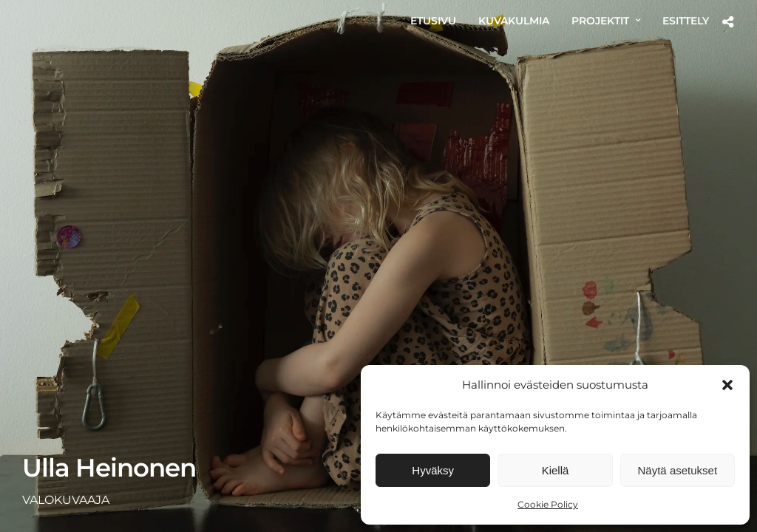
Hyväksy (433, 470)
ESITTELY (686, 21)
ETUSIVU (433, 21)
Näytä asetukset (678, 470)
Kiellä (556, 470)
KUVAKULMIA (514, 21)
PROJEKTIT (600, 21)
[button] (727, 385)
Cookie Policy (548, 504)
